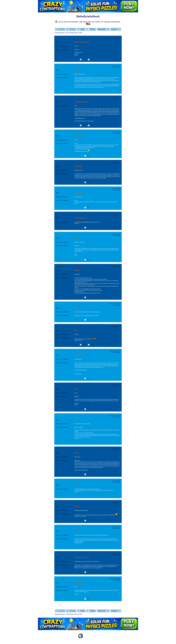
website (92, 59)
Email (82, 59)
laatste (116, 29)
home (91, 29)
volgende (103, 29)
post (81, 29)
